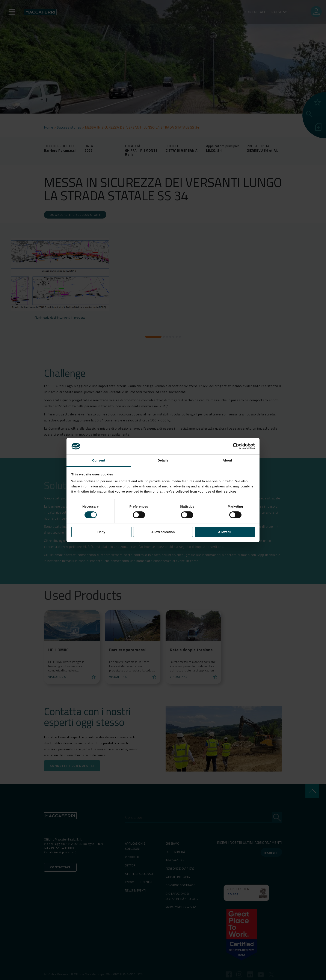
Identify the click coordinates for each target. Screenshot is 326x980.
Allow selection (163, 532)
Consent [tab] (99, 460)
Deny (101, 532)
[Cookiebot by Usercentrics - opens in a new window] (236, 446)
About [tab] (227, 460)
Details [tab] (163, 460)
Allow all (225, 532)
